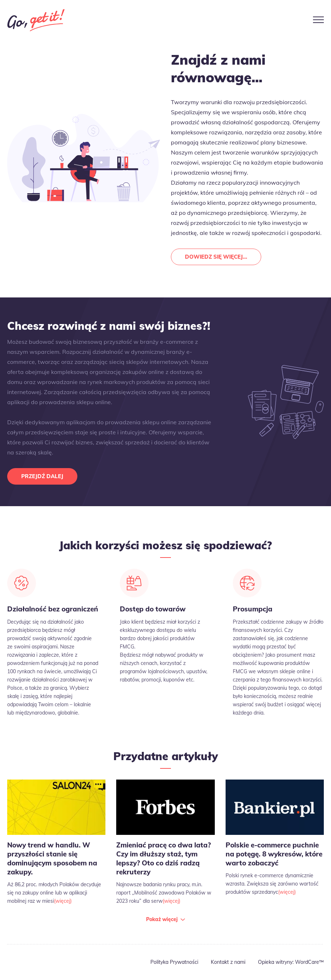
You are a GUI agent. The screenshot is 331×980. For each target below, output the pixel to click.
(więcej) (63, 901)
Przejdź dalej (42, 476)
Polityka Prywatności (174, 962)
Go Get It (36, 20)
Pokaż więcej (162, 919)
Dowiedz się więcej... (216, 257)
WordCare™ (309, 962)
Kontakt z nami (228, 962)
